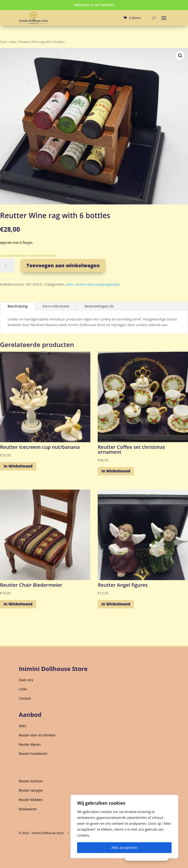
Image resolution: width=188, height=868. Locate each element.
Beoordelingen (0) (99, 306)
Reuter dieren (30, 744)
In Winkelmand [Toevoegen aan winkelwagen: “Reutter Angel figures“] (116, 604)
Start (4, 42)
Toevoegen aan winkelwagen (63, 265)
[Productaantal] (7, 266)
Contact (25, 698)
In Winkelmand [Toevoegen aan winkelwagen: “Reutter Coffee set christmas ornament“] (116, 471)
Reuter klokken (31, 800)
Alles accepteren (124, 848)
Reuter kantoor (31, 781)
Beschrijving (18, 306)
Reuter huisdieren (33, 754)
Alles (23, 726)
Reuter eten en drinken (37, 735)
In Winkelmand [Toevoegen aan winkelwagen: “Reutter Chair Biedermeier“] (18, 604)
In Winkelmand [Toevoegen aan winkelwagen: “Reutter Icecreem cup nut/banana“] (18, 466)
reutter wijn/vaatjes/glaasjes (97, 284)
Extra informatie (56, 306)
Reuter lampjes (31, 790)
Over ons (26, 680)
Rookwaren (28, 809)
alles (13, 42)
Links (23, 689)
